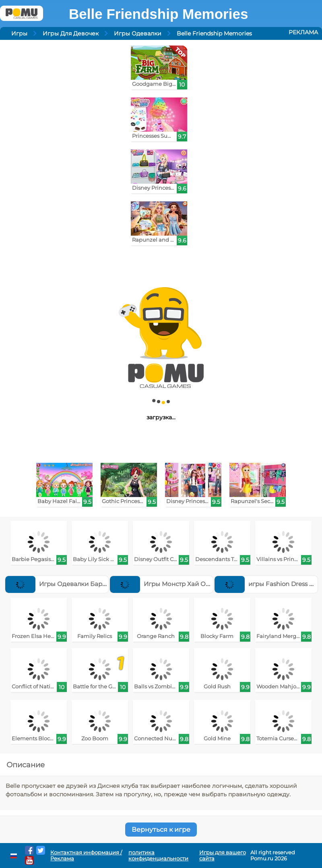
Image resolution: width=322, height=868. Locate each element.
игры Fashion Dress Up (266, 584)
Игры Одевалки (138, 33)
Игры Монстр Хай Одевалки (171, 584)
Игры (19, 33)
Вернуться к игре (161, 830)
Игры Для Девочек (71, 33)
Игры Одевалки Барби (58, 584)
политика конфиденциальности (158, 856)
